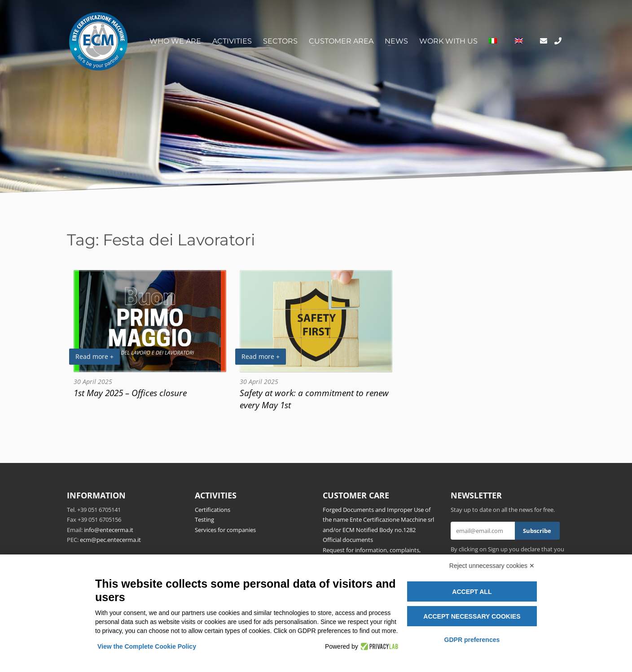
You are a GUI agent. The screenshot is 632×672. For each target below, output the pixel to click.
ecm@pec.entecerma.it (110, 540)
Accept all (472, 592)
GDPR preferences (472, 640)
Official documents (348, 540)
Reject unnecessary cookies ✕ (492, 566)
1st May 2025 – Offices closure (130, 393)
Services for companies (225, 530)
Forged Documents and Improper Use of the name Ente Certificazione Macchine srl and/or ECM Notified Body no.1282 (378, 520)
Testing (204, 519)
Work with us (448, 41)
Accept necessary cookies (472, 616)
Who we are (175, 41)
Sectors (280, 41)
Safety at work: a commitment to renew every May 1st (314, 399)
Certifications (213, 510)
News (396, 41)
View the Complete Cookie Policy (147, 646)
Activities (232, 41)
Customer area (341, 41)
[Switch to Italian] (493, 41)
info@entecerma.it (109, 530)
